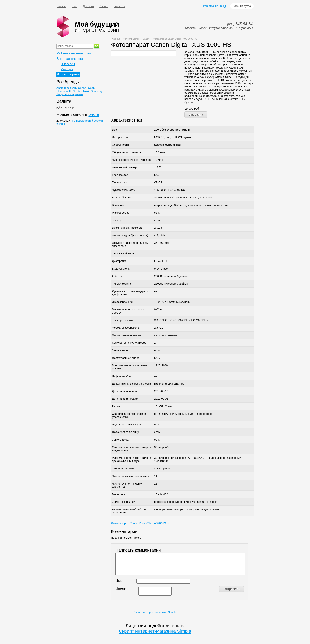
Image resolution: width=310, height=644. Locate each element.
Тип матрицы (120, 182)
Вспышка (118, 205)
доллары (70, 108)
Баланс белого (121, 198)
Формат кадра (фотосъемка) (130, 235)
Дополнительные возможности (131, 384)
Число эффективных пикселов (131, 160)
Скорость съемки (123, 468)
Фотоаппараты (131, 39)
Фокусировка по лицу (125, 432)
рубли (60, 108)
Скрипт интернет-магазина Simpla (155, 612)
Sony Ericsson (65, 94)
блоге (94, 114)
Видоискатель (121, 269)
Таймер (117, 220)
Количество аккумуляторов (129, 343)
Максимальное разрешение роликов (130, 367)
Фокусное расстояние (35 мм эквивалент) (130, 244)
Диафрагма (119, 261)
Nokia (87, 91)
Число (121, 589)
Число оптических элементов (131, 476)
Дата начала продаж (125, 399)
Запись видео (121, 350)
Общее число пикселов (127, 152)
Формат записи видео (126, 358)
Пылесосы (68, 64)
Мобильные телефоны (74, 53)
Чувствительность (123, 190)
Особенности (120, 145)
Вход (223, 6)
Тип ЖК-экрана (121, 284)
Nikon (79, 91)
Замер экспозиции (124, 502)
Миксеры (67, 69)
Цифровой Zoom (122, 376)
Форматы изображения (127, 328)
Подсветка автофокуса (126, 424)
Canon (146, 39)
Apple (60, 88)
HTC (72, 91)
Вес (114, 130)
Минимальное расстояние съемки (129, 311)
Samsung (97, 91)
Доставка (89, 6)
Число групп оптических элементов (127, 485)
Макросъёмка (121, 213)
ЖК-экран (118, 276)
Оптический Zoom (123, 253)
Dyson (91, 88)
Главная (61, 6)
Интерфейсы (120, 137)
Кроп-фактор (120, 175)
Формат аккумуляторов (127, 335)
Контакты (119, 6)
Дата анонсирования (125, 391)
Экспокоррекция (122, 302)
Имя (119, 581)
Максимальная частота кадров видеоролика (131, 449)
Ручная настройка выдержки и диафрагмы (131, 293)
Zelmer (79, 94)
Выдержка (119, 494)
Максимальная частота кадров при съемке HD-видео (131, 459)
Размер (117, 406)
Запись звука (120, 440)
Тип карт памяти (122, 320)
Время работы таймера (127, 228)
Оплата (104, 6)
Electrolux (62, 91)
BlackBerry (71, 88)
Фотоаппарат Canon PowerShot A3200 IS (139, 523)
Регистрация (211, 6)
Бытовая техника (70, 59)
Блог (75, 6)
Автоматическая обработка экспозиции (129, 511)
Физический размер (124, 167)
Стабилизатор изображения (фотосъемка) (130, 415)
